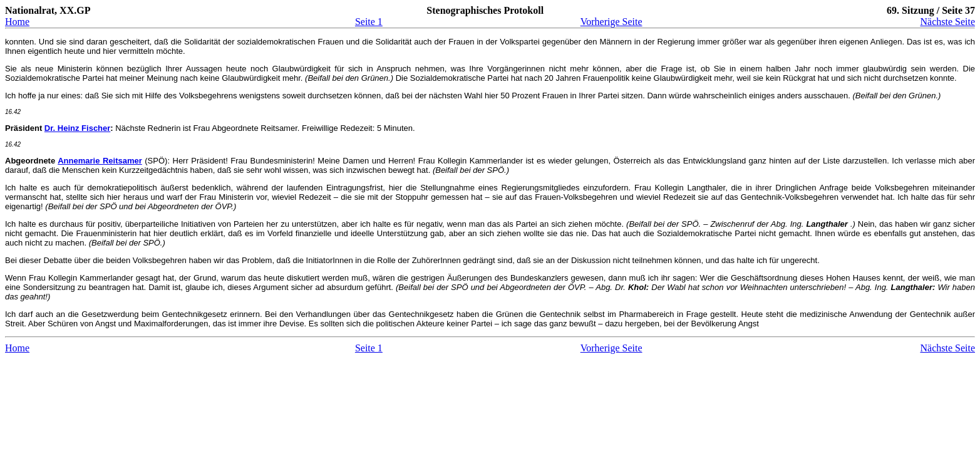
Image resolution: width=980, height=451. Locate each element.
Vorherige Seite (611, 22)
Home (17, 22)
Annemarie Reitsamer (100, 161)
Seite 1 (369, 22)
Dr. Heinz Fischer (77, 128)
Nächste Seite (947, 22)
